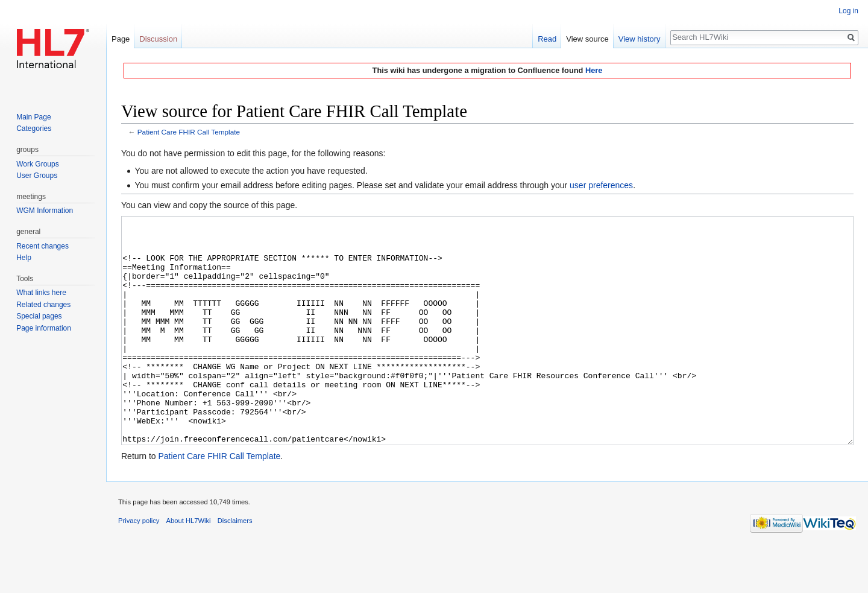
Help (24, 258)
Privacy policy (139, 566)
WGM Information (45, 211)
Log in (848, 11)
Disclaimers (235, 566)
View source (587, 39)
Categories (34, 128)
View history (640, 39)
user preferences (601, 185)
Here (594, 70)
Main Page (33, 117)
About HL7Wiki (189, 566)
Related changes (43, 305)
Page (121, 39)
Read (547, 39)
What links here (41, 293)
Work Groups (37, 164)
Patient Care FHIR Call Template (189, 132)
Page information (44, 328)
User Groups (37, 176)
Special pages (39, 316)
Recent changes (42, 246)
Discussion (158, 39)
